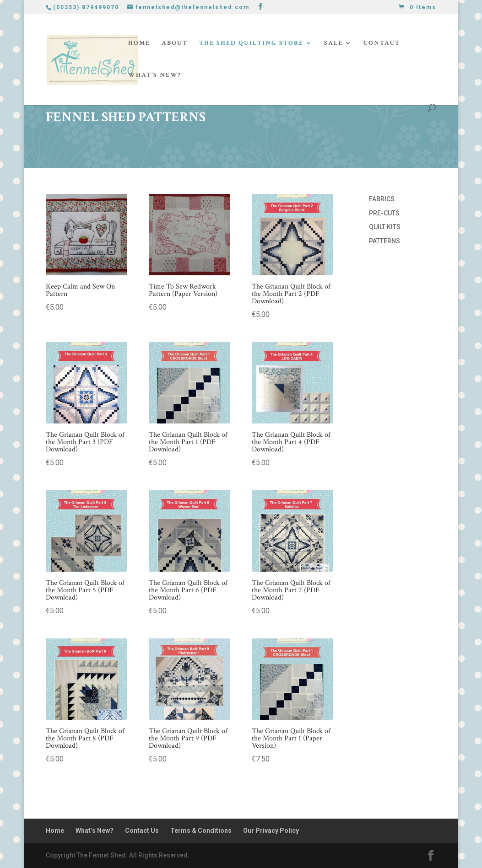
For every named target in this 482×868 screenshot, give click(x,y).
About (175, 43)
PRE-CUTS (384, 213)
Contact (382, 43)
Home (139, 43)
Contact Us (142, 830)
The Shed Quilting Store (251, 43)
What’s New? (155, 75)
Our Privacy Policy (271, 830)
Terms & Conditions (201, 830)
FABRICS (382, 199)
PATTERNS (385, 241)
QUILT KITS (385, 227)
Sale (333, 43)
